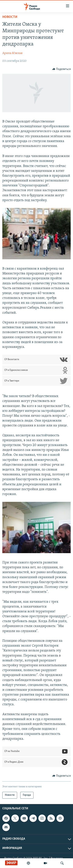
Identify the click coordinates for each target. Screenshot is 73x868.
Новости (10, 17)
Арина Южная (12, 53)
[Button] (62, 69)
